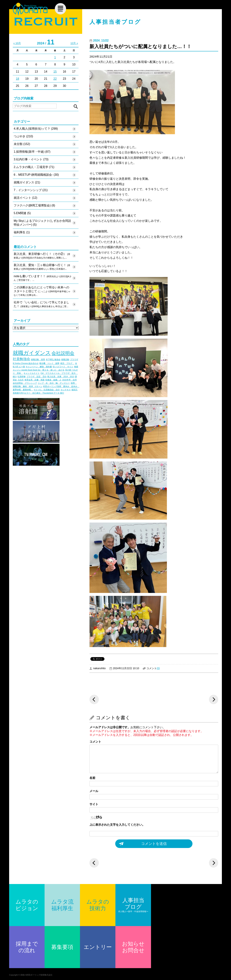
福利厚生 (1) (22, 232)
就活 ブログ (67, 363)
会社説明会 (63, 353)
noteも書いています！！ (43, 278)
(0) (158, 668)
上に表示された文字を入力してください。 (117, 825)
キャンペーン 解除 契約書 (39, 367)
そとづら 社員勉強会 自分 (47, 390)
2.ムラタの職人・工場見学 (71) (34, 167)
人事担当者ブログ (115, 22)
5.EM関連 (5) (22, 213)
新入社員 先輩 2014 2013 (61, 376)
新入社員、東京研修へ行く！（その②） (42, 256)
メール (94, 791)
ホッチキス (66, 390)
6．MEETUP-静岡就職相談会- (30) (36, 175)
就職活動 (65, 359)
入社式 (21, 380)
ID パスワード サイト (63, 367)
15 (55, 72)
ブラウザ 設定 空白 (37, 376)
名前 (92, 778)
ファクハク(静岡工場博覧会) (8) (34, 205)
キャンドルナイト (32, 373)
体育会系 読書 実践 (35, 380)
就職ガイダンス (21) (27, 182)
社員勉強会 (21, 359)
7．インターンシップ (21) (31, 190)
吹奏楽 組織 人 (53, 380)
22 (55, 79)
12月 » (74, 43)
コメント (95, 742)
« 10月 (17, 43)
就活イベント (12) (25, 198)
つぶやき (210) (23, 136)
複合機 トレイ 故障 (49, 363)
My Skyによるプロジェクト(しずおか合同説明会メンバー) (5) (42, 223)
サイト (94, 804)
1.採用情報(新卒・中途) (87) (32, 152)
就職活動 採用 (38, 359)
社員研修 (22, 376)
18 (18, 79)
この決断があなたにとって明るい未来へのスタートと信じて (42, 292)
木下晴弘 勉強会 (53, 359)
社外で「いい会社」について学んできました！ (41, 305)
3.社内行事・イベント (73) (31, 159)
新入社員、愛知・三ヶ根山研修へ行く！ (42, 267)
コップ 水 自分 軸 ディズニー (54, 383)
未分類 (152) (22, 144)
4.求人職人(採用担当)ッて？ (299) (36, 129)
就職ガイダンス (32, 353)
